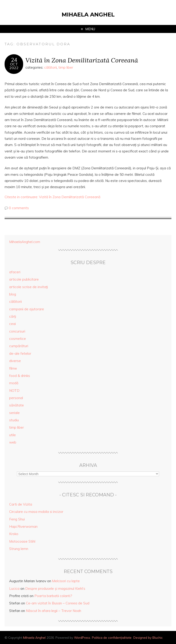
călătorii (51, 67)
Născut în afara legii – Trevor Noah (54, 611)
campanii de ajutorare (27, 309)
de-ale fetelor (20, 353)
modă (14, 383)
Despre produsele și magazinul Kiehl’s (55, 589)
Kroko (14, 534)
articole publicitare (24, 279)
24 (14, 60)
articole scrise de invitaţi (29, 287)
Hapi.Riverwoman (23, 526)
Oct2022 (14, 66)
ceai (12, 324)
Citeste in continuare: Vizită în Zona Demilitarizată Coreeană (52, 197)
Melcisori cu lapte (66, 581)
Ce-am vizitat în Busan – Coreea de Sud (58, 603)
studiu (14, 420)
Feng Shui (17, 519)
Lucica (14, 589)
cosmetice (18, 339)
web (13, 442)
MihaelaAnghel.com (25, 242)
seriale (14, 413)
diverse (15, 361)
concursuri (17, 331)
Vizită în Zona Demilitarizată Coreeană (82, 60)
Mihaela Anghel (88, 15)
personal (16, 398)
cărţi (13, 316)
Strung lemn (19, 549)
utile (12, 435)
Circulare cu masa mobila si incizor (36, 512)
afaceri (15, 272)
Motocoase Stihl (22, 541)
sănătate (16, 405)
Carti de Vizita (21, 504)
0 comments (19, 208)
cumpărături (19, 346)
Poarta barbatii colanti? (53, 596)
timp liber (66, 67)
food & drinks (20, 376)
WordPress (82, 637)
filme (13, 368)
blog (13, 294)
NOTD (14, 391)
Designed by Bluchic (148, 637)
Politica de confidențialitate (112, 637)
